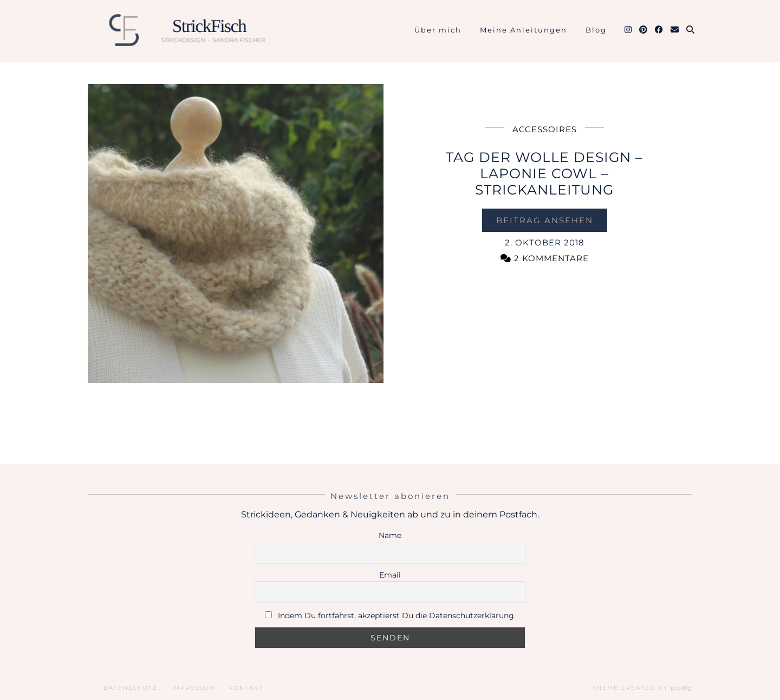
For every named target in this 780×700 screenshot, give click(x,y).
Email (390, 575)
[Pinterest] (644, 30)
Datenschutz (131, 688)
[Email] (675, 30)
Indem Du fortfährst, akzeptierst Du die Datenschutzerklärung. (397, 615)
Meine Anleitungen (524, 30)
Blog (596, 30)
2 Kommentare (545, 258)
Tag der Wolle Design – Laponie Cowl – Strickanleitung (544, 173)
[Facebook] (659, 30)
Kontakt (246, 688)
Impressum (193, 688)
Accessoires (545, 129)
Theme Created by (642, 688)
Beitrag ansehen (545, 220)
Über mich (438, 30)
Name (390, 535)
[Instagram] (629, 30)
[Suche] (691, 30)
